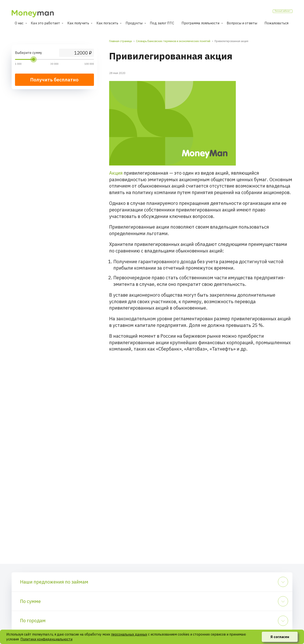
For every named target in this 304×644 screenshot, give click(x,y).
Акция (116, 173)
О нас (19, 23)
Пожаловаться (276, 23)
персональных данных (129, 634)
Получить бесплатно (54, 80)
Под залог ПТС (162, 23)
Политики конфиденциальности (46, 639)
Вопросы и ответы (242, 23)
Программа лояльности (201, 23)
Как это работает (45, 23)
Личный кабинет (276, 12)
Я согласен (280, 637)
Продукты (134, 23)
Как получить (78, 23)
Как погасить (107, 23)
